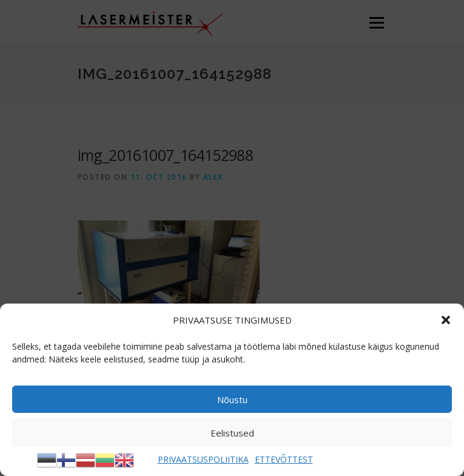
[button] (446, 320)
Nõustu (232, 399)
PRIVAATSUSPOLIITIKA (203, 459)
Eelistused (232, 433)
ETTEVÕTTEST (284, 459)
